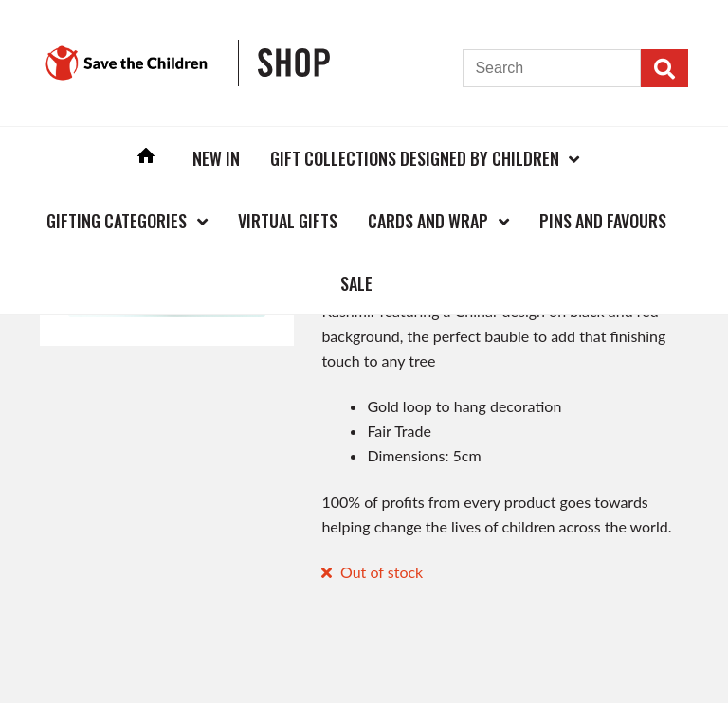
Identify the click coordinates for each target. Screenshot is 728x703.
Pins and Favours (603, 221)
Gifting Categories (117, 221)
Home (146, 158)
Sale (356, 283)
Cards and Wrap (428, 221)
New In (216, 158)
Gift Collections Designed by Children (415, 158)
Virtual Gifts (288, 221)
